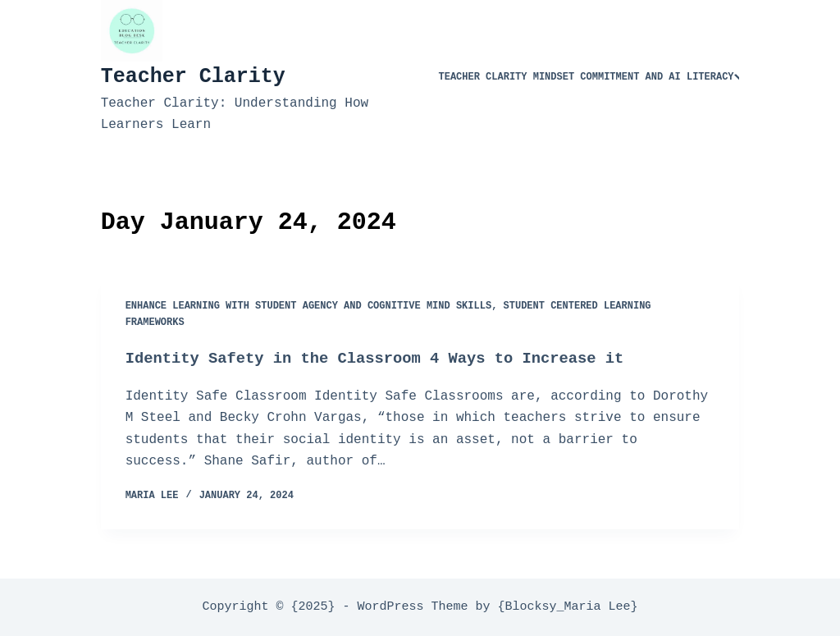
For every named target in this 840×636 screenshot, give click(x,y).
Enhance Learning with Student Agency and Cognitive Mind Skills (308, 307)
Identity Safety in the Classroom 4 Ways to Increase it (391, 358)
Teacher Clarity (193, 76)
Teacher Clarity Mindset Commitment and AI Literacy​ (593, 78)
